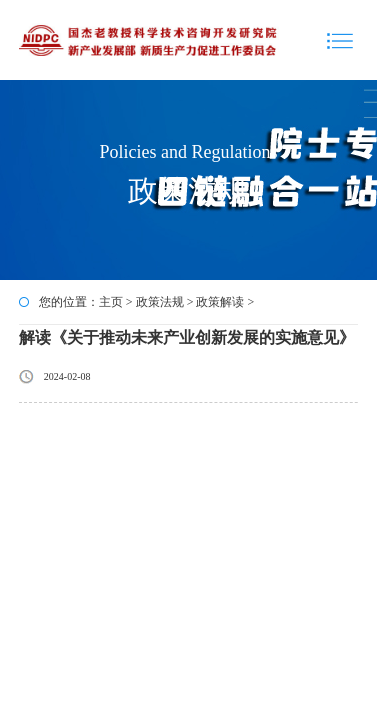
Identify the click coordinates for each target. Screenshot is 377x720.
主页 (111, 302)
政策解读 (220, 302)
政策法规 (160, 302)
